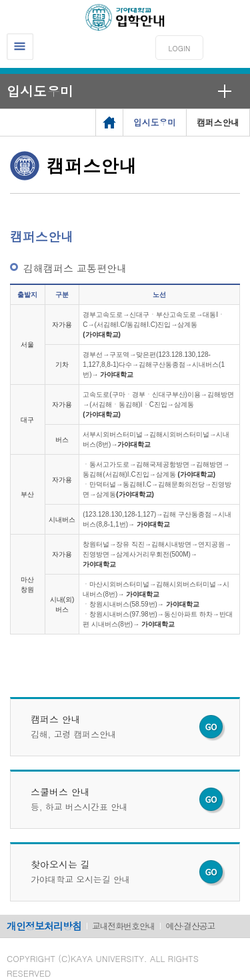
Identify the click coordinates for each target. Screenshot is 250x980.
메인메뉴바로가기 (0, 0)
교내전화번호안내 (123, 926)
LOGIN (180, 48)
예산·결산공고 (190, 926)
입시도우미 (40, 91)
